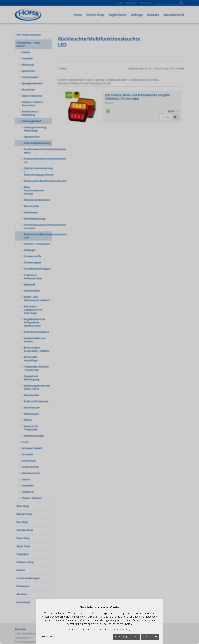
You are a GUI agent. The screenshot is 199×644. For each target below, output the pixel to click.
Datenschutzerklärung (119, 630)
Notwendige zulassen (127, 637)
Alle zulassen (150, 637)
